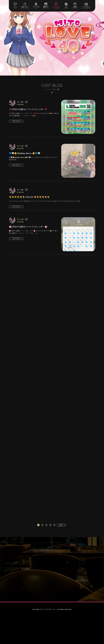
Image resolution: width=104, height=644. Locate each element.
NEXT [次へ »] (61, 525)
